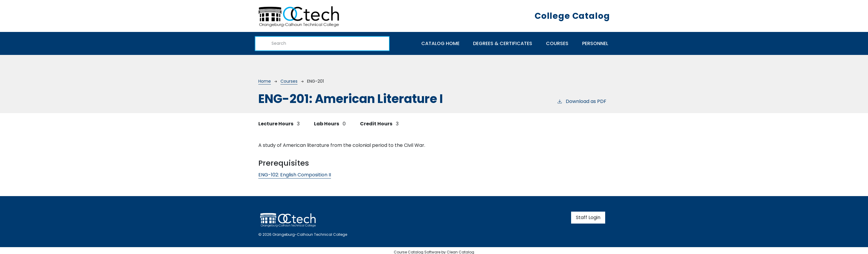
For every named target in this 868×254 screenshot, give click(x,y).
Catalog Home (440, 43)
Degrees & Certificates (503, 43)
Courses (557, 43)
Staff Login (588, 217)
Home (265, 81)
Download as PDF (582, 101)
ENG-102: (295, 175)
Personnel (595, 43)
